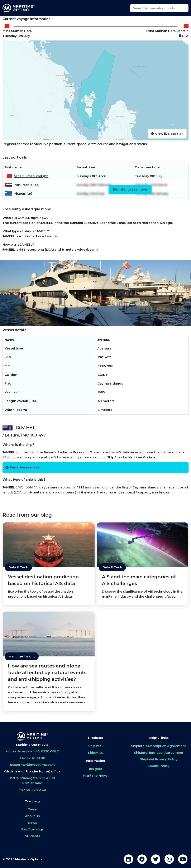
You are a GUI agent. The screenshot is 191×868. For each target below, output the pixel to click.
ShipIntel (95, 746)
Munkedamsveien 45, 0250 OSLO (32, 751)
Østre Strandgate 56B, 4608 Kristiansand (32, 780)
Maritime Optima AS (32, 745)
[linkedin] (128, 859)
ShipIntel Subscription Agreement (159, 746)
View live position (167, 134)
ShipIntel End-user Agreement (159, 753)
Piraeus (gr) (23, 194)
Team (32, 809)
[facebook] (142, 859)
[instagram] (169, 859)
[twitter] (156, 859)
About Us (32, 816)
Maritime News (95, 775)
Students (32, 836)
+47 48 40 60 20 (32, 790)
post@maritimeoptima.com (32, 765)
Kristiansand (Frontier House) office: (32, 771)
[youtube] (183, 859)
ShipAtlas (95, 753)
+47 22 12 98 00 (32, 758)
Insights (95, 769)
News (32, 823)
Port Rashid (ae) (27, 185)
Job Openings (32, 829)
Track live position (22, 467)
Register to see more (130, 189)
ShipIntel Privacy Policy (159, 759)
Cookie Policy (159, 766)
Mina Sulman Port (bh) (32, 176)
